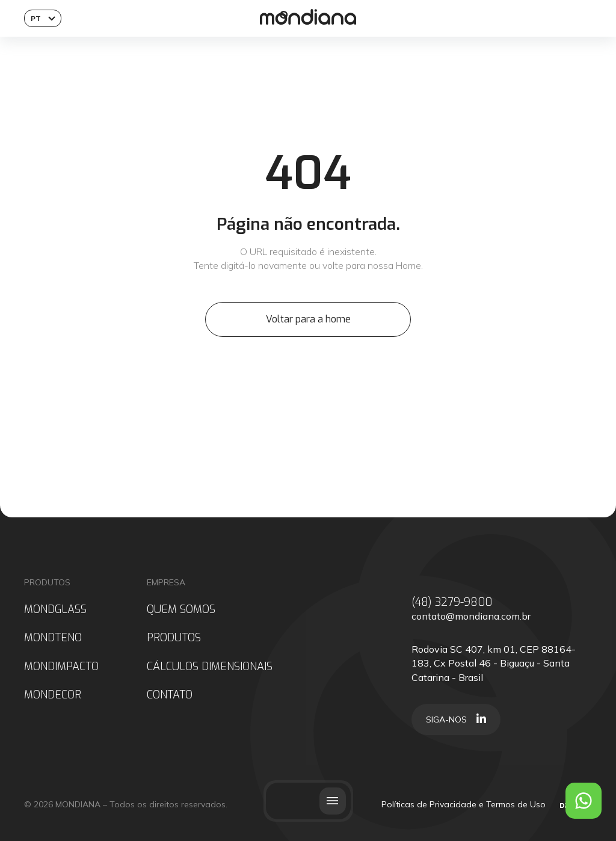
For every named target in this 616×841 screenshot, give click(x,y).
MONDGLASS (55, 610)
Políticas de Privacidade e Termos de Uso (464, 804)
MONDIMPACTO (61, 667)
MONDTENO (53, 638)
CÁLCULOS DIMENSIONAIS (210, 667)
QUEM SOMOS (181, 610)
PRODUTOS (174, 638)
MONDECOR (53, 695)
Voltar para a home (308, 319)
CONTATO (170, 695)
